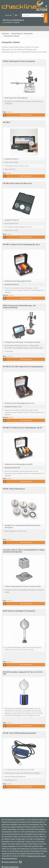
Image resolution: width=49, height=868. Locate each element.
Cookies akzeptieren (13, 862)
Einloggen (8, 15)
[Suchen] (43, 15)
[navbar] (3, 29)
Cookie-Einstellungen (11, 867)
